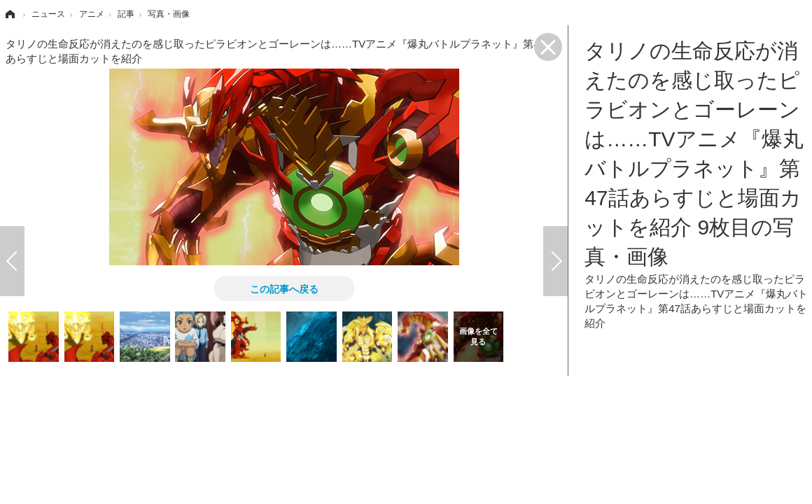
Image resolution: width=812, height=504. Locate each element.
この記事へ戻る (284, 288)
